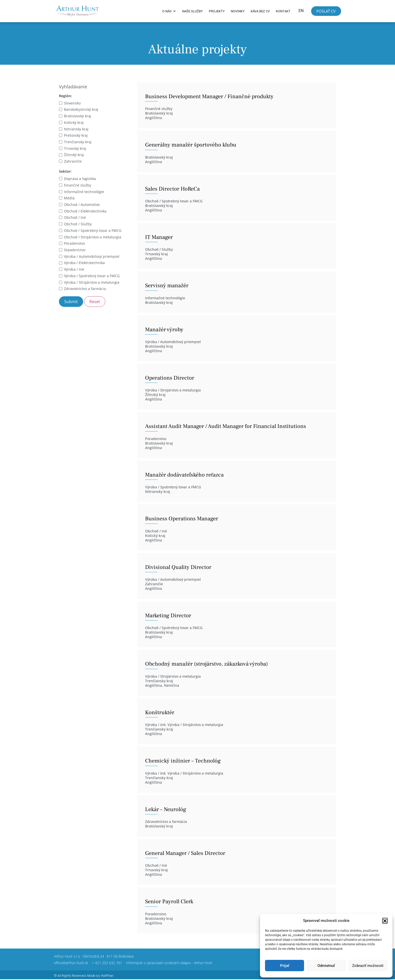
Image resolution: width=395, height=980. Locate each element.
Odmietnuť (326, 966)
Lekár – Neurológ (166, 810)
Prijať (285, 966)
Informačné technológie (84, 192)
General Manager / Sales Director (185, 854)
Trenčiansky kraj (78, 142)
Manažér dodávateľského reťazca (184, 475)
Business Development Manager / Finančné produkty (209, 97)
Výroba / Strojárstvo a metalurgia (92, 283)
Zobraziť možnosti (368, 966)
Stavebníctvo (75, 250)
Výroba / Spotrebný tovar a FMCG (92, 276)
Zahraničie (73, 162)
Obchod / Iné (75, 218)
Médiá (69, 198)
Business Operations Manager (182, 519)
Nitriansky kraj (76, 129)
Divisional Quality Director (178, 567)
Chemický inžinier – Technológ (183, 761)
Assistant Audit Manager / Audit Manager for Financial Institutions (226, 427)
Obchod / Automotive (82, 205)
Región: (65, 96)
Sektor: (65, 172)
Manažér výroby (164, 330)
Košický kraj (74, 123)
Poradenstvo (74, 244)
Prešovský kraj (76, 136)
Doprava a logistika (80, 179)
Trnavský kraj (75, 149)
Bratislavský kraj (78, 116)
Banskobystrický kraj (81, 110)
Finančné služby (78, 185)
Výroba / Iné (74, 270)
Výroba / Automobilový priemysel (92, 257)
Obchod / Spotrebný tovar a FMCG (93, 231)
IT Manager (159, 237)
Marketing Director (168, 616)
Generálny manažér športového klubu (191, 145)
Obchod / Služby (78, 224)
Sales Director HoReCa (172, 189)
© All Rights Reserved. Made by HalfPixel (84, 976)
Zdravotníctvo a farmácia (85, 289)
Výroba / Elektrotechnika (84, 263)
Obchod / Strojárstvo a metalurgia (93, 237)
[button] (385, 921)
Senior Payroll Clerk (169, 902)
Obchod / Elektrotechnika (85, 211)
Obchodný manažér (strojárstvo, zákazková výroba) (206, 664)
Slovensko (72, 103)
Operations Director (170, 378)
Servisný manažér (167, 286)
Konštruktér (160, 713)
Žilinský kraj (74, 155)
